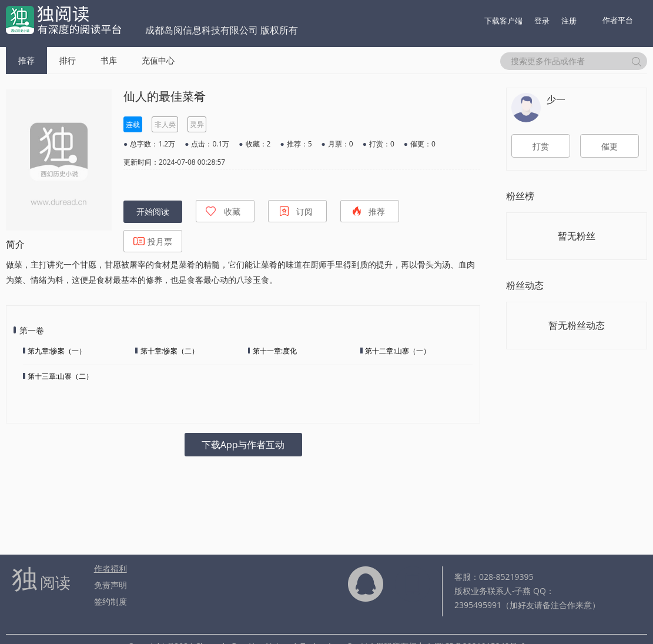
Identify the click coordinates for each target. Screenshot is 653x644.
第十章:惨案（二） (170, 351)
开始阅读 (153, 212)
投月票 (153, 241)
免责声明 (110, 585)
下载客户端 (503, 21)
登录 (542, 21)
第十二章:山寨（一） (398, 351)
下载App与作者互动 (243, 445)
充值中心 (158, 60)
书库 (109, 60)
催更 (610, 146)
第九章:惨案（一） (57, 351)
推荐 (26, 60)
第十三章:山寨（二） (60, 376)
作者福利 (110, 568)
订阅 (295, 211)
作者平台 (618, 20)
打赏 (541, 146)
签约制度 (110, 601)
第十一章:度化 (275, 351)
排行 (68, 60)
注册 (569, 21)
